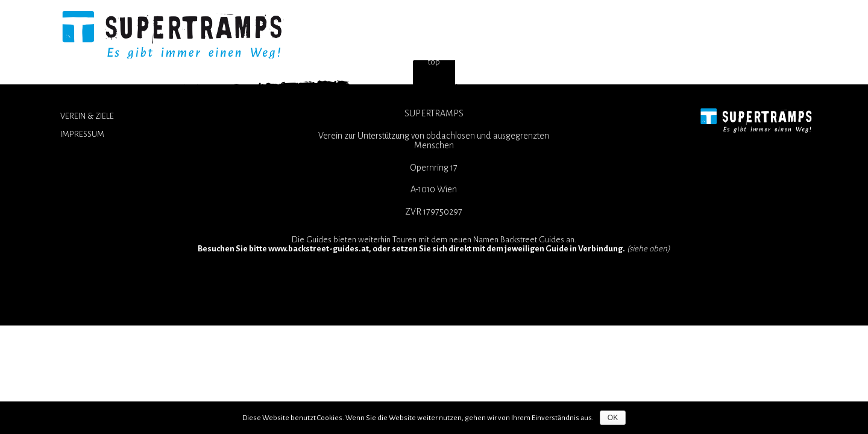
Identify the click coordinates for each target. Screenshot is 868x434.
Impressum (82, 134)
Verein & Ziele (87, 116)
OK (613, 418)
